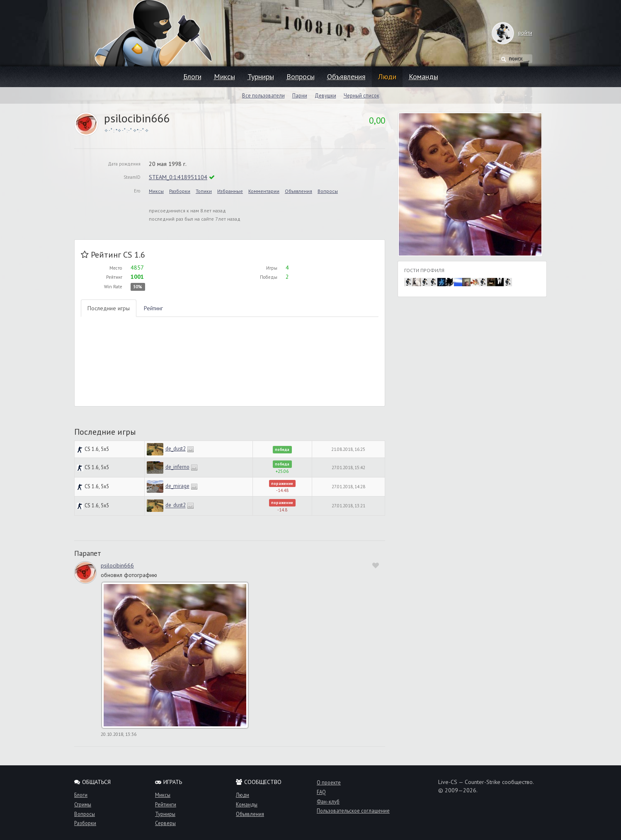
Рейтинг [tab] (153, 308)
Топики (204, 191)
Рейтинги (166, 804)
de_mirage (177, 486)
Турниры (261, 77)
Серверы (165, 823)
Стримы (83, 804)
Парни (300, 95)
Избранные (230, 191)
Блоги (192, 77)
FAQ (321, 792)
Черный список (361, 95)
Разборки (180, 191)
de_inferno (177, 467)
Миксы (224, 77)
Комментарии (264, 191)
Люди (387, 77)
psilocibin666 (117, 565)
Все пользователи (263, 95)
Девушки (325, 95)
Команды (423, 77)
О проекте (329, 782)
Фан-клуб (328, 801)
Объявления (346, 77)
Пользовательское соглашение (353, 811)
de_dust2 (176, 448)
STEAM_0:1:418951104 (178, 177)
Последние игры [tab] (109, 308)
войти (517, 33)
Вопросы (301, 77)
